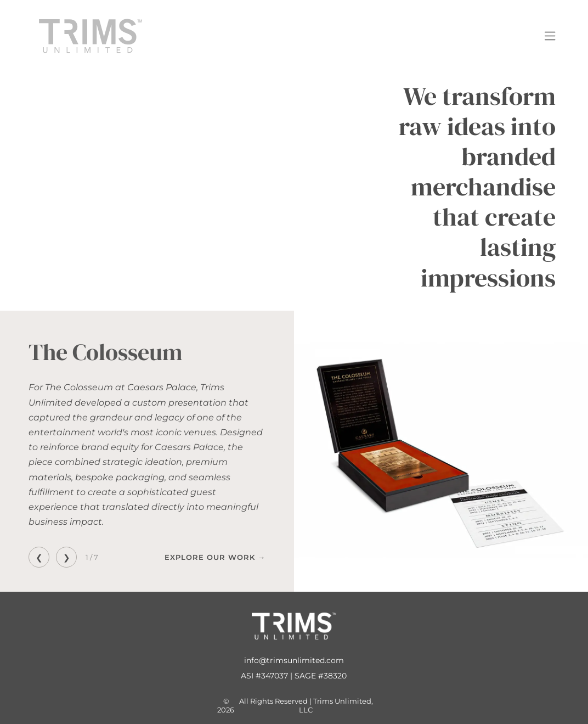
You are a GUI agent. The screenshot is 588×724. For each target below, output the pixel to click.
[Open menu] (550, 36)
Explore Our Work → (215, 557)
